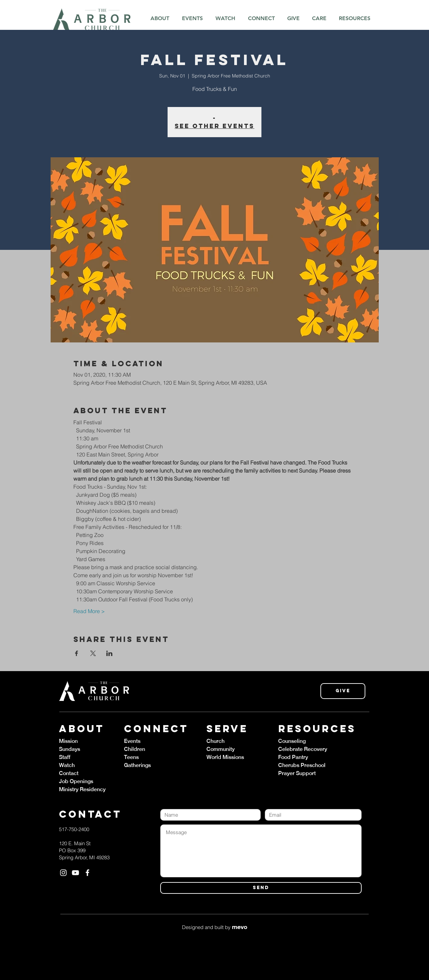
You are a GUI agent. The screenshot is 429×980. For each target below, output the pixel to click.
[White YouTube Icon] (75, 873)
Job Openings (76, 781)
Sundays (70, 749)
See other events (214, 126)
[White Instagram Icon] (63, 873)
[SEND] (261, 888)
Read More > (89, 611)
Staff (65, 757)
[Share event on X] (93, 653)
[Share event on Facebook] (77, 653)
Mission (68, 741)
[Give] (343, 691)
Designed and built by (215, 927)
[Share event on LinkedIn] (109, 653)
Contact (69, 773)
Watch (67, 765)
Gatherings (137, 765)
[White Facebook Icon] (87, 873)
